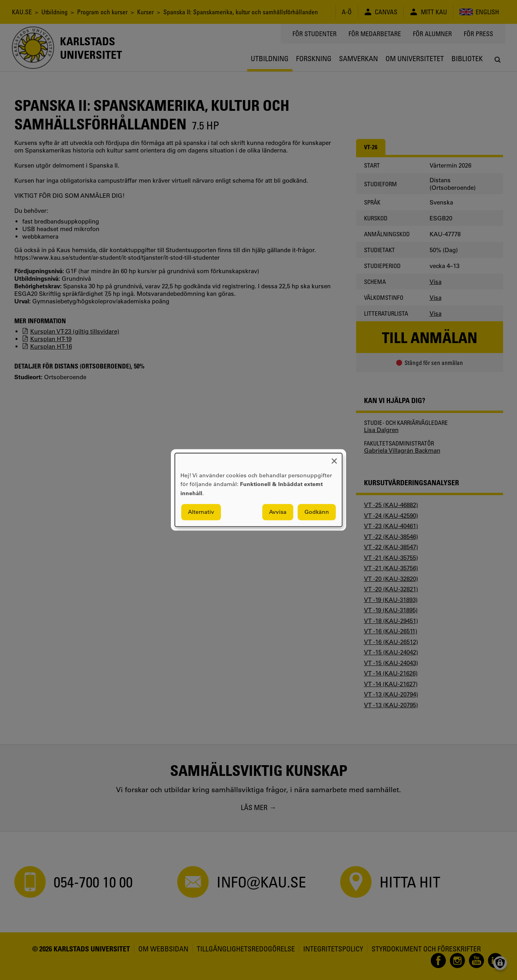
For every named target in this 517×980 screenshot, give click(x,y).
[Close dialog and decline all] (334, 458)
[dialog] (258, 490)
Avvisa (278, 512)
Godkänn (317, 512)
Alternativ (201, 512)
